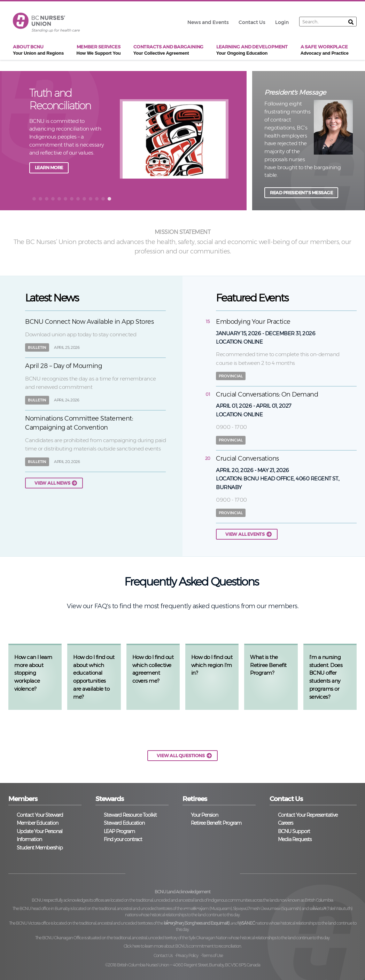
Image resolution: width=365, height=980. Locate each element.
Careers (285, 823)
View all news (52, 483)
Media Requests (295, 839)
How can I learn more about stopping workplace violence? (33, 673)
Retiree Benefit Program (216, 823)
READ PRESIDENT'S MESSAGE (301, 193)
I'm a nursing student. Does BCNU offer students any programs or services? (326, 677)
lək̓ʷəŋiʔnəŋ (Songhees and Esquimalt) (197, 923)
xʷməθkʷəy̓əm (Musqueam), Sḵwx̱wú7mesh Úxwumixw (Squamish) (242, 908)
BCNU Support (294, 831)
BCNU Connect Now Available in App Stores (89, 322)
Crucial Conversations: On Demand (267, 394)
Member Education (37, 823)
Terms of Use (212, 955)
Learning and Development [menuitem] (252, 50)
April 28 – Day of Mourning (63, 366)
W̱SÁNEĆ (246, 923)
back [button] (18, 140)
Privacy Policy (187, 955)
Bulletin (37, 347)
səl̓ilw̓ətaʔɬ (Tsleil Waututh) (331, 908)
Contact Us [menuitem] (252, 22)
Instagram (196, 872)
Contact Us (163, 955)
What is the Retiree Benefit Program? (268, 665)
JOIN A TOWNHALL (55, 168)
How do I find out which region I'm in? (212, 665)
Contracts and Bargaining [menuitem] (169, 50)
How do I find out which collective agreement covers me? (153, 669)
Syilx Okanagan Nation (208, 938)
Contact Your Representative (308, 815)
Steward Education (124, 823)
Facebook (142, 872)
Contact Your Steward (40, 815)
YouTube (223, 872)
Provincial (231, 376)
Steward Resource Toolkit (130, 815)
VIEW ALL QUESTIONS (181, 756)
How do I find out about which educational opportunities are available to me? (94, 677)
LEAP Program (119, 831)
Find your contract (123, 839)
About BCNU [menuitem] (38, 50)
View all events (245, 534)
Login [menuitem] (282, 22)
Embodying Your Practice (253, 322)
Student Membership (40, 848)
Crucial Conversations (247, 458)
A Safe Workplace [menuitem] (325, 50)
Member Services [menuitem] (99, 50)
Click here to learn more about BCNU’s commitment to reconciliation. (182, 946)
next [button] (235, 140)
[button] (34, 199)
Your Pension (204, 815)
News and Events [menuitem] (208, 22)
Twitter (169, 872)
